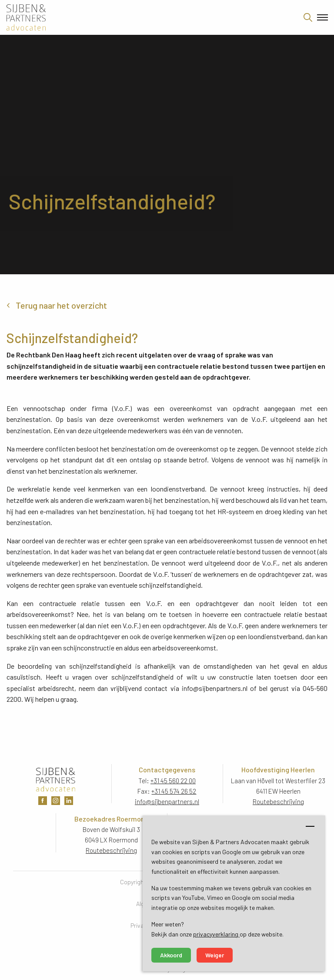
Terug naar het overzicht (61, 305)
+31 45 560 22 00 (173, 781)
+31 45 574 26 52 (174, 791)
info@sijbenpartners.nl (167, 802)
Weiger (215, 955)
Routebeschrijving (278, 802)
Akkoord (171, 955)
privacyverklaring (216, 934)
